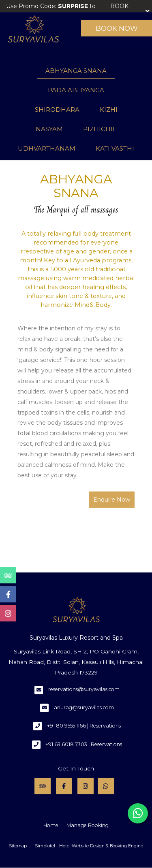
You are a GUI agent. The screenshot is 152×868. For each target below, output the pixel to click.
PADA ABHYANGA (76, 90)
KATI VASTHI (115, 148)
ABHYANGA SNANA (76, 71)
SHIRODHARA (57, 110)
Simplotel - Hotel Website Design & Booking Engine (89, 846)
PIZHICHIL (100, 129)
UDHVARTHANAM (47, 148)
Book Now (117, 28)
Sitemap (18, 846)
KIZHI (109, 110)
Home (51, 825)
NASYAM (49, 129)
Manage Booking (88, 825)
